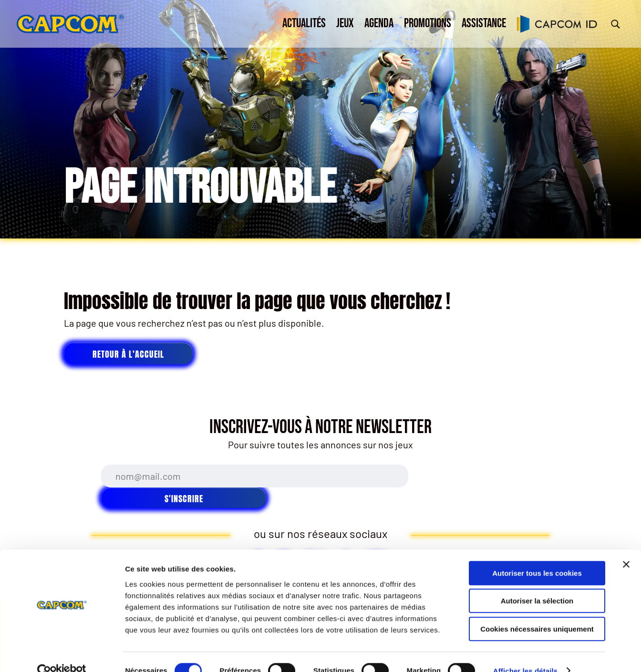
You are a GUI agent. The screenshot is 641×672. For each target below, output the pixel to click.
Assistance (484, 24)
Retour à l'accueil (128, 354)
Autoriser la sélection (537, 584)
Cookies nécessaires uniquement (537, 611)
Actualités (304, 24)
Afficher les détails (525, 653)
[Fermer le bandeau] (626, 547)
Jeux (345, 24)
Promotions (428, 24)
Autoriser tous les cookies (537, 555)
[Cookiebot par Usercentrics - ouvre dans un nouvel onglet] (62, 653)
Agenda (379, 24)
